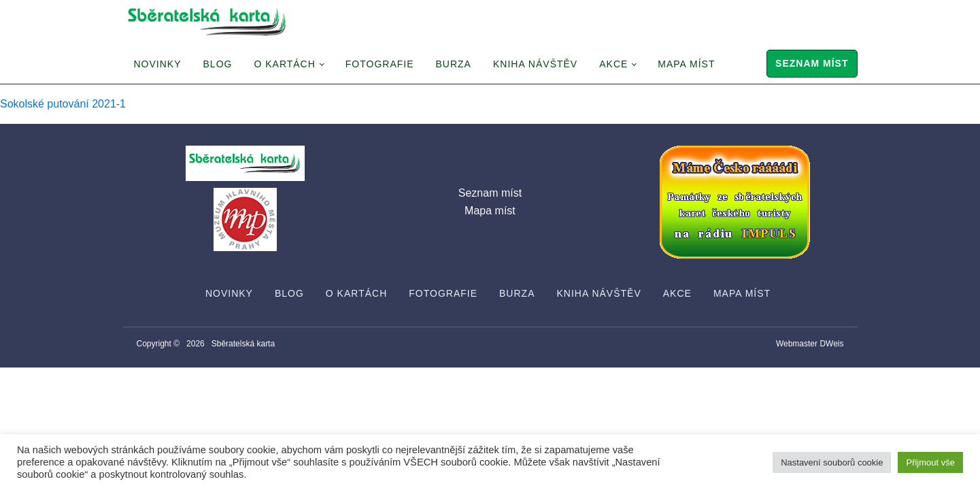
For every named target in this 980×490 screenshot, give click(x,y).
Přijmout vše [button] (930, 462)
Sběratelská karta (243, 344)
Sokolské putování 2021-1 (63, 104)
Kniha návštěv (535, 64)
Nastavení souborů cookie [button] (832, 462)
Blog (218, 64)
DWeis (831, 344)
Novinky (158, 64)
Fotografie (380, 64)
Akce (613, 64)
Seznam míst (812, 63)
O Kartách (284, 64)
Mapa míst (686, 64)
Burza (454, 64)
